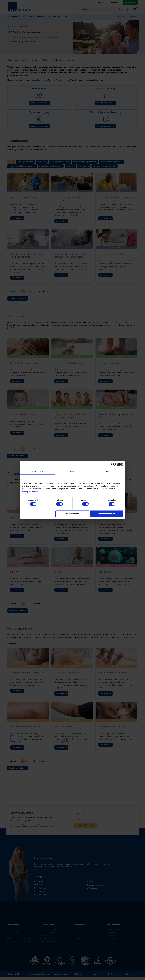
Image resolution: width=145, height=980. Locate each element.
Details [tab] (73, 471)
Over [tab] (107, 471)
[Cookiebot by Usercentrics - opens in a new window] (113, 465)
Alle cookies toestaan (106, 514)
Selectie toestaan (72, 514)
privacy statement (30, 492)
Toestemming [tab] (38, 471)
